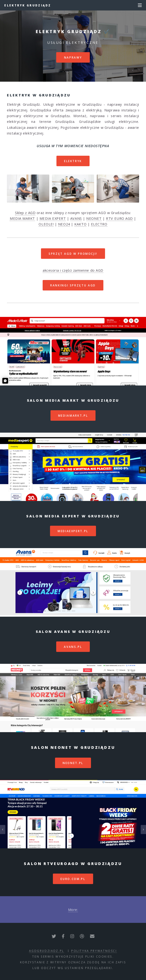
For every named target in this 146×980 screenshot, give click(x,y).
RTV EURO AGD (119, 218)
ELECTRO (99, 224)
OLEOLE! (46, 224)
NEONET (94, 218)
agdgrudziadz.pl (47, 951)
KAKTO (80, 224)
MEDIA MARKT (22, 218)
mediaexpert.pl (73, 531)
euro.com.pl (73, 879)
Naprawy (73, 57)
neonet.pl (73, 763)
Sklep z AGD (25, 213)
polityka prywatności (94, 951)
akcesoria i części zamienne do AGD (73, 270)
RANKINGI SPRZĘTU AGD (73, 285)
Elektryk (73, 161)
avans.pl (73, 647)
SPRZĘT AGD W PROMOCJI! (73, 254)
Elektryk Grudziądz (28, 5)
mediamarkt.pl (73, 415)
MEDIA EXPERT (53, 218)
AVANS (76, 218)
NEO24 (64, 224)
